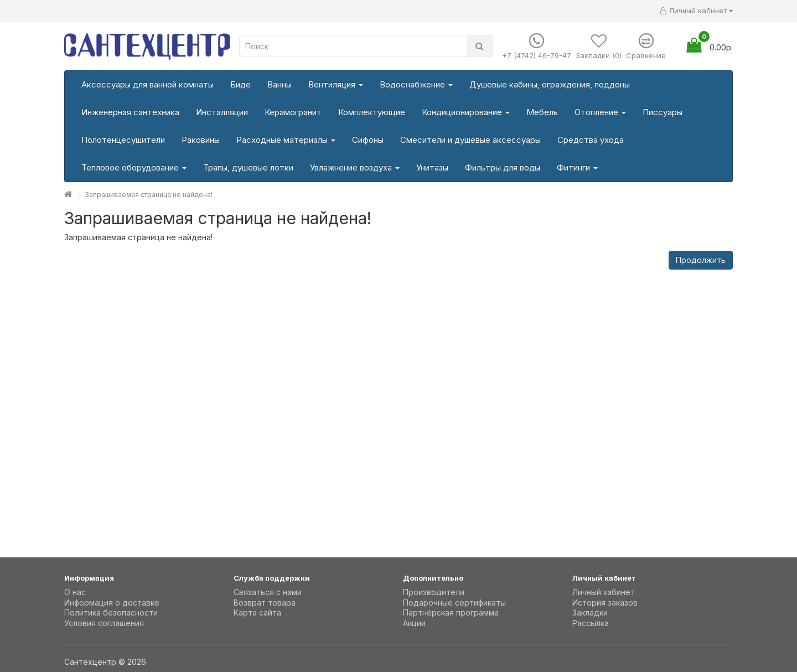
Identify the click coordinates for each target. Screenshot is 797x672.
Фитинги (577, 167)
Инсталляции (222, 112)
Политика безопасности (111, 612)
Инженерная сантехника (130, 112)
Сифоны (368, 140)
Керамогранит (293, 112)
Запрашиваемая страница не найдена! (149, 195)
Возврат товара (265, 603)
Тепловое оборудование (134, 167)
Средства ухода (591, 140)
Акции (414, 623)
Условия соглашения (104, 623)
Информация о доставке (112, 603)
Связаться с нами (268, 592)
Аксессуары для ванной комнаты (148, 84)
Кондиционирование (466, 112)
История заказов (605, 603)
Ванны (280, 84)
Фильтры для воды (503, 167)
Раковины (201, 140)
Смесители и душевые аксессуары (470, 140)
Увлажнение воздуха (355, 167)
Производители (434, 592)
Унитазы (432, 167)
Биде (240, 84)
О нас (75, 592)
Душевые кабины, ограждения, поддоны (550, 84)
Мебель (542, 112)
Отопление (600, 112)
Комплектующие (372, 112)
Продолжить (701, 260)
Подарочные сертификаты (454, 603)
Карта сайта (257, 612)
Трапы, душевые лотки (248, 167)
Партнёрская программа (451, 612)
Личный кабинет (604, 592)
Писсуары (663, 112)
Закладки (590, 612)
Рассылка (591, 623)
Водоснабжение (416, 84)
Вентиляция (336, 84)
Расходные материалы (286, 140)
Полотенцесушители (123, 140)
